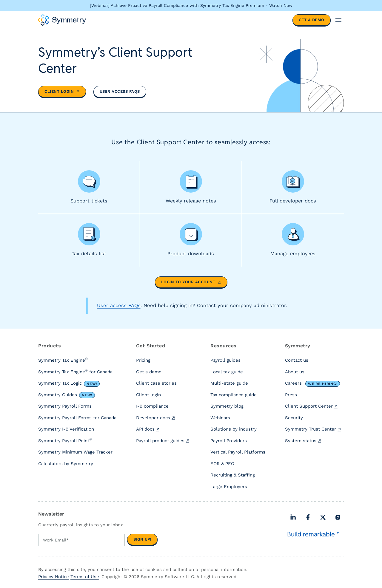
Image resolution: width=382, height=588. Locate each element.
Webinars (220, 418)
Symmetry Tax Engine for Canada (75, 372)
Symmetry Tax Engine (63, 360)
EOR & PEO (222, 464)
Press (291, 395)
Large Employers (229, 487)
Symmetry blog (227, 406)
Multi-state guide (229, 383)
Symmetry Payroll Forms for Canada (77, 418)
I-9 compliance (152, 406)
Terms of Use (85, 577)
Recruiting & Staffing (233, 475)
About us (295, 372)
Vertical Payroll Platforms (238, 452)
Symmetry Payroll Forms (65, 406)
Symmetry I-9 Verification (66, 429)
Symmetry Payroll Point (65, 440)
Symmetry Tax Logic (69, 384)
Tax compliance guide (234, 395)
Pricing (143, 360)
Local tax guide (227, 372)
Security (294, 418)
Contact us (297, 360)
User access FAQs (120, 91)
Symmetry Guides (67, 395)
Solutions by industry (234, 429)
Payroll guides (225, 360)
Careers (312, 384)
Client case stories (156, 383)
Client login (62, 91)
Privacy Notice (54, 577)
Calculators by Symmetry (66, 464)
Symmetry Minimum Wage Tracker (75, 452)
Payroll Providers (229, 441)
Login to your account (191, 282)
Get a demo (312, 20)
